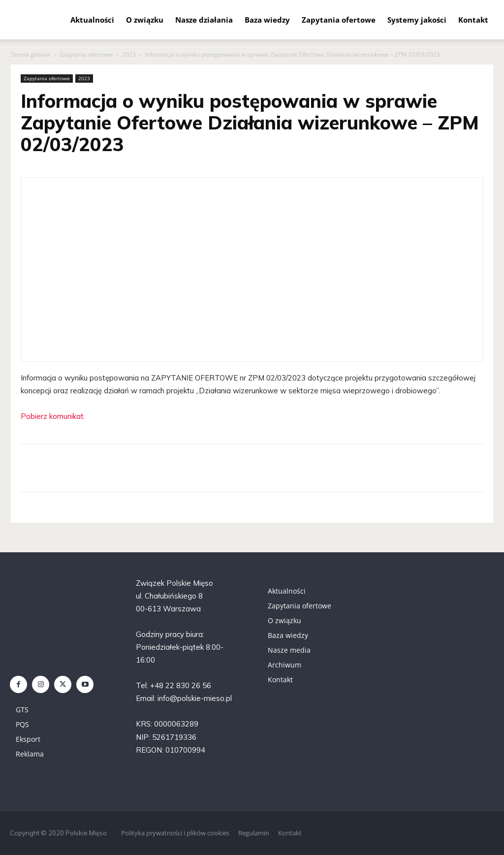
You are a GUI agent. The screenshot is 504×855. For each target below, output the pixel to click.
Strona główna (31, 54)
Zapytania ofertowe (339, 20)
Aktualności (92, 20)
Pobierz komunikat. (53, 416)
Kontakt (473, 20)
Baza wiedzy (267, 20)
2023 (129, 54)
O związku (145, 20)
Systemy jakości (417, 20)
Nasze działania (204, 20)
